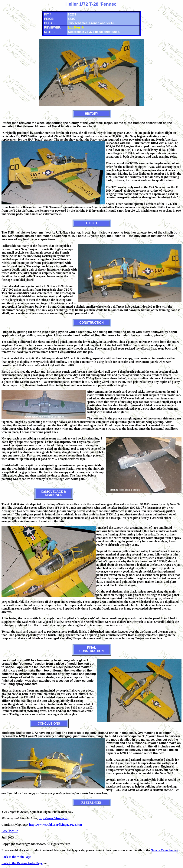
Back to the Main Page (16, 857)
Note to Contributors (164, 850)
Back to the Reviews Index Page (22, 863)
